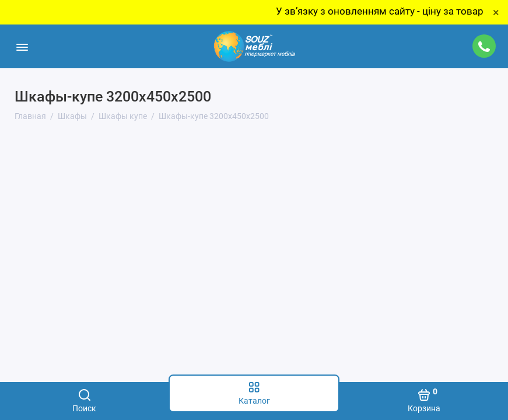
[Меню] (22, 46)
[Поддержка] (484, 46)
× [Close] (496, 12)
